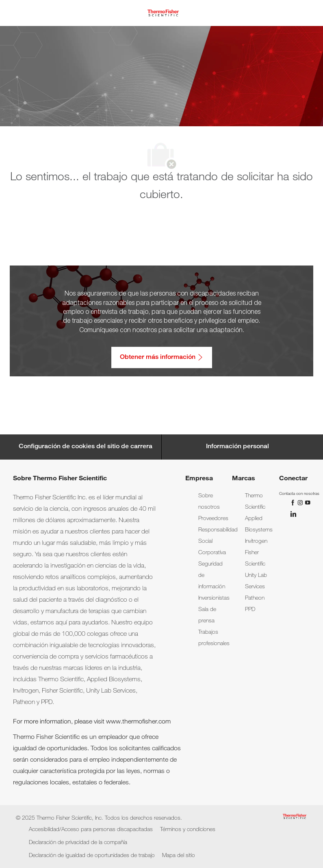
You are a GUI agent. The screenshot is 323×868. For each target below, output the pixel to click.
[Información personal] (237, 447)
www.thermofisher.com (138, 722)
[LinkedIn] (293, 514)
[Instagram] (301, 503)
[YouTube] (308, 503)
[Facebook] (294, 503)
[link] (213, 519)
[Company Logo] (163, 13)
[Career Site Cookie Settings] (86, 447)
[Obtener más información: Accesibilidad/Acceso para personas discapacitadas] (162, 357)
